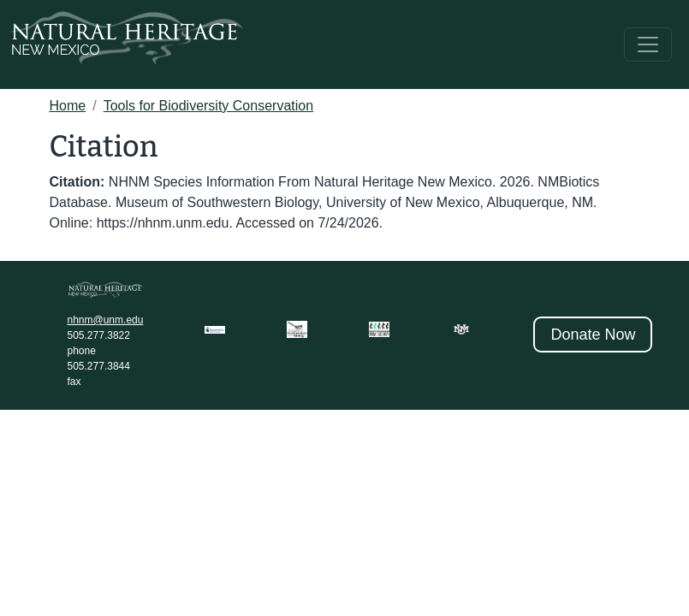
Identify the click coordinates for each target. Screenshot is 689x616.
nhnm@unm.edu (106, 320)
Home (68, 106)
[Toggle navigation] (648, 44)
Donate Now (593, 335)
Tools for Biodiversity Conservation (208, 106)
